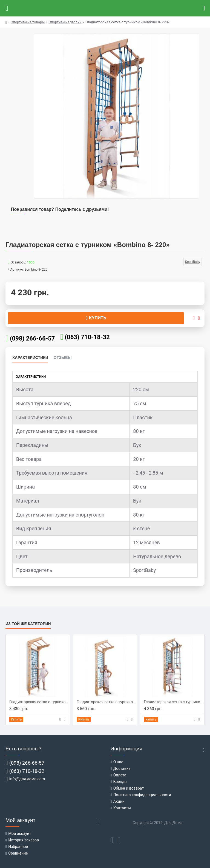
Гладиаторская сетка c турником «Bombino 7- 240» (106, 702)
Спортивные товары (28, 22)
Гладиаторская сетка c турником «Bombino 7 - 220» (39, 702)
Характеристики (30, 358)
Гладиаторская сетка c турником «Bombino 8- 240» (173, 702)
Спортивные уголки (65, 22)
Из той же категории (28, 624)
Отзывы (63, 358)
